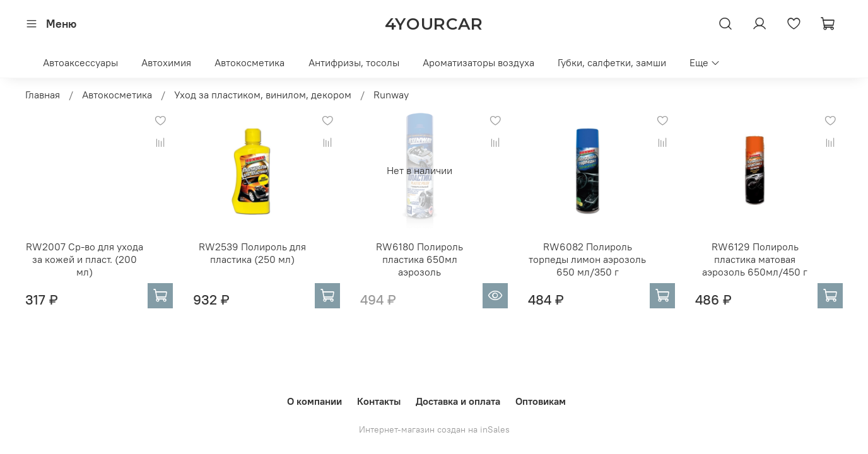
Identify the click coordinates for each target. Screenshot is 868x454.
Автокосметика (249, 62)
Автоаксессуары (80, 62)
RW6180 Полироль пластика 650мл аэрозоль (419, 259)
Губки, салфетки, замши (612, 62)
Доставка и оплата (458, 401)
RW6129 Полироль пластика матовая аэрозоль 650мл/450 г (755, 259)
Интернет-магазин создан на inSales (434, 429)
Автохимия (166, 62)
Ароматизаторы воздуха (478, 62)
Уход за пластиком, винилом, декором (263, 95)
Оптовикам (541, 401)
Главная (43, 95)
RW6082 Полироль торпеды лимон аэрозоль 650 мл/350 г (587, 259)
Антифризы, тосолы (354, 62)
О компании (314, 401)
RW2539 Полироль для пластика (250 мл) (252, 253)
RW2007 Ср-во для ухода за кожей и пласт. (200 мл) (85, 259)
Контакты (379, 401)
